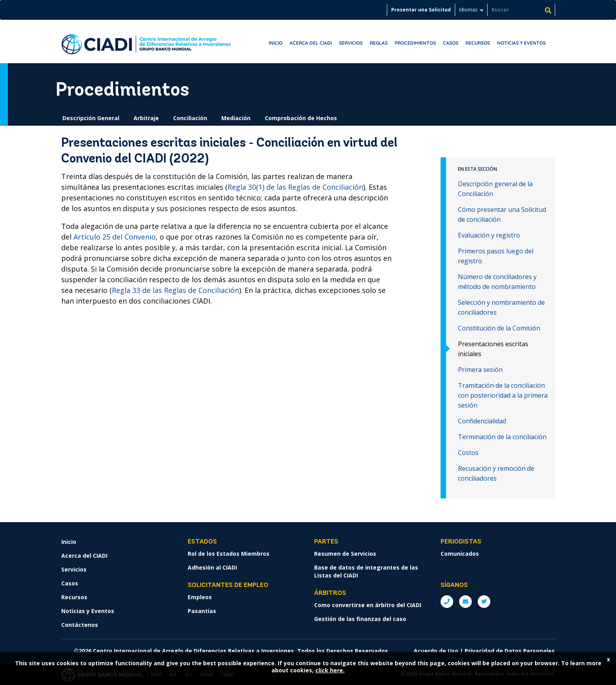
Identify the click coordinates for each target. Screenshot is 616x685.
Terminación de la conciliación (502, 437)
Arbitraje (146, 118)
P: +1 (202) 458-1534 (447, 602)
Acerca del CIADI (311, 43)
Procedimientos (415, 43)
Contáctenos (80, 625)
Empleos (200, 597)
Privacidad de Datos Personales (510, 651)
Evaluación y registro (489, 235)
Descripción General (91, 118)
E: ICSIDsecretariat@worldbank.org (465, 602)
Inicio (276, 43)
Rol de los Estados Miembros (229, 554)
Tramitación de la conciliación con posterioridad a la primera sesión (503, 395)
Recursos (478, 43)
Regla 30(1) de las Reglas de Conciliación (295, 187)
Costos (468, 453)
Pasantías (202, 611)
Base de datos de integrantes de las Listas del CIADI (366, 571)
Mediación (236, 118)
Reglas (379, 43)
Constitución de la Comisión (499, 328)
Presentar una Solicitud (421, 10)
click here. (330, 670)
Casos (451, 43)
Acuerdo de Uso (436, 651)
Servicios (351, 43)
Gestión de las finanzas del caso (360, 619)
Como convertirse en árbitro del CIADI (368, 605)
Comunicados (460, 554)
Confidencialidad (482, 421)
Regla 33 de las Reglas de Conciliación (175, 290)
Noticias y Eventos (521, 43)
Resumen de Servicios (345, 554)
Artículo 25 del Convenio (115, 237)
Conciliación (190, 118)
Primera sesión (480, 370)
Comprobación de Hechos (301, 118)
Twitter (484, 602)
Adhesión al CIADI (212, 567)
